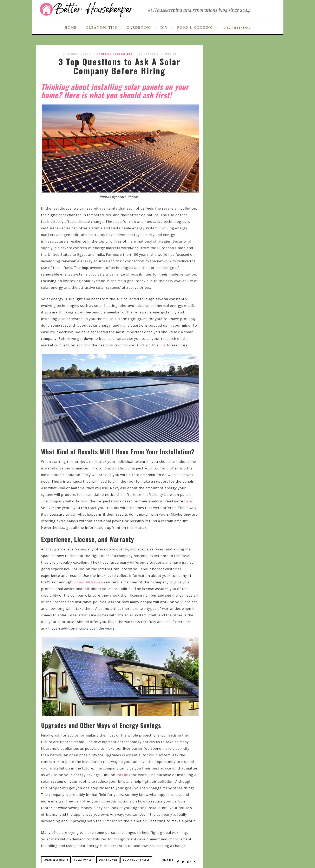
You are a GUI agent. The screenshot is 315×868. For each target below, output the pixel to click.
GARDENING (139, 28)
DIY (164, 28)
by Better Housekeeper (115, 54)
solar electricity (56, 860)
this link (123, 775)
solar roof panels (136, 860)
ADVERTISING (236, 28)
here (188, 501)
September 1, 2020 (77, 54)
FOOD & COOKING (195, 28)
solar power (108, 860)
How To (171, 54)
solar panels (84, 860)
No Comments (149, 54)
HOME (71, 28)
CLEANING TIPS (102, 28)
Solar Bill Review (89, 582)
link (163, 345)
